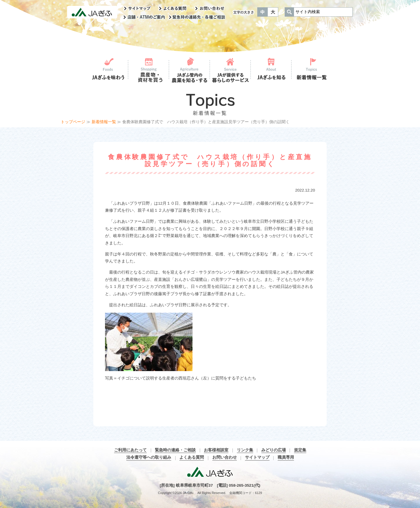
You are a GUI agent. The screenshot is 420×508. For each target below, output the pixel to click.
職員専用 (286, 457)
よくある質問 (192, 457)
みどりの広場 (274, 450)
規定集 (300, 450)
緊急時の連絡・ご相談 (175, 450)
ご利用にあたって (130, 450)
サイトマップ (257, 457)
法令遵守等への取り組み (149, 457)
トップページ (73, 122)
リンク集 (245, 450)
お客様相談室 (216, 450)
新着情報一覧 (104, 122)
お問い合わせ (225, 457)
